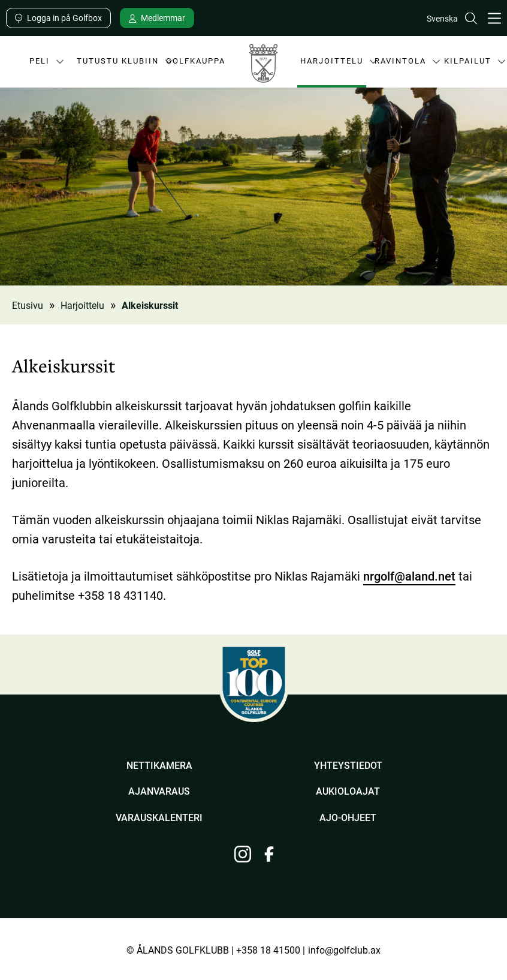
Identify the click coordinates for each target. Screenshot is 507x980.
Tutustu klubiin (118, 64)
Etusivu (28, 305)
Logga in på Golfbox (64, 18)
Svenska (442, 18)
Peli (35, 64)
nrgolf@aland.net (409, 576)
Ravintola (400, 64)
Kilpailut (467, 64)
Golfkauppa (196, 61)
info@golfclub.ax (344, 950)
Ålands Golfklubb (263, 66)
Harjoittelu (332, 64)
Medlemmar (163, 18)
